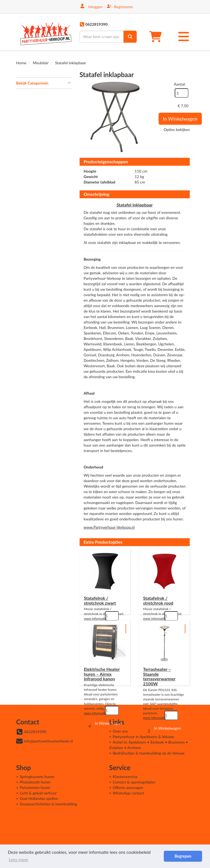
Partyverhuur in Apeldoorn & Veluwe (143, 737)
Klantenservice (125, 777)
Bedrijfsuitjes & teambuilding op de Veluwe (149, 753)
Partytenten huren (35, 787)
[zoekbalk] (102, 37)
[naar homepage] (46, 32)
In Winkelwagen (180, 119)
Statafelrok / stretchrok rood (158, 600)
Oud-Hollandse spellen (39, 798)
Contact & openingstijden (134, 782)
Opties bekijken (177, 129)
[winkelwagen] (157, 37)
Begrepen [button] (183, 856)
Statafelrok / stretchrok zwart (100, 600)
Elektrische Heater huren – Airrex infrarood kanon (102, 674)
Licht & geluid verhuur (38, 793)
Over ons (120, 731)
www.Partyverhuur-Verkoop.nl (109, 527)
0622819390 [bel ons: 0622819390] (35, 732)
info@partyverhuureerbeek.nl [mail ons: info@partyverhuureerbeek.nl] (48, 741)
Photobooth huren (35, 782)
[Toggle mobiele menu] (184, 37)
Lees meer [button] (18, 859)
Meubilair (41, 63)
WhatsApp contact (128, 793)
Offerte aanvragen (128, 787)
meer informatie (95, 618)
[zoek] (130, 37)
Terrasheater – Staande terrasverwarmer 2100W (159, 676)
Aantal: (180, 84)
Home (21, 63)
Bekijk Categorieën (44, 83)
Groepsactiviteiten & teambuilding (48, 804)
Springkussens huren (37, 777)
